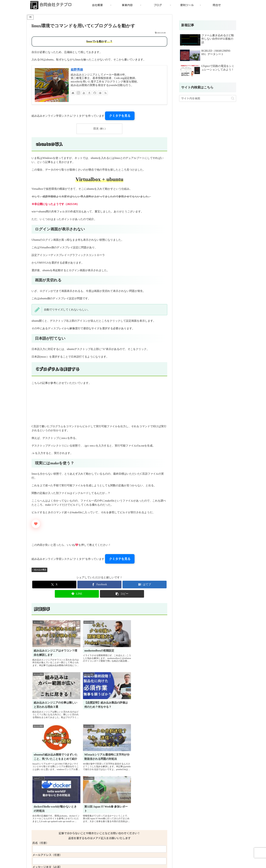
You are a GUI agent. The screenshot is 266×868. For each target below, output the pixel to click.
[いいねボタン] (36, 524)
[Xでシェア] (54, 585)
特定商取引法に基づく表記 (71, 863)
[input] (208, 98)
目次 (96, 128)
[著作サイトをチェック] (73, 93)
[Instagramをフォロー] (78, 93)
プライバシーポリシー (42, 863)
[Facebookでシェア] (99, 585)
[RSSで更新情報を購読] (106, 93)
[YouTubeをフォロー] (84, 93)
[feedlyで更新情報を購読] (100, 93)
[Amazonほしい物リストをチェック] (89, 93)
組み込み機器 (39, 570)
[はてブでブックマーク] (145, 585)
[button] (122, 594)
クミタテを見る (120, 116)
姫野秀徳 (77, 70)
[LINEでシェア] (77, 594)
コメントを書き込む (99, 829)
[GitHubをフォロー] (95, 93)
